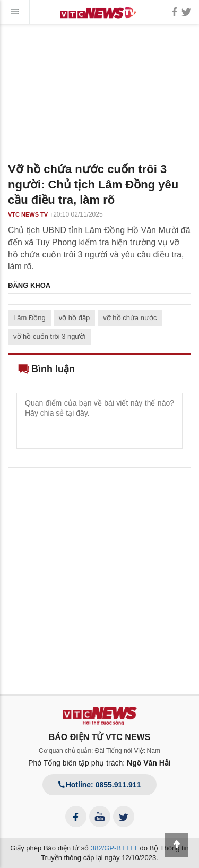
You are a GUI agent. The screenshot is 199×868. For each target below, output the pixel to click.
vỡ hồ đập (74, 318)
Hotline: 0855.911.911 (100, 785)
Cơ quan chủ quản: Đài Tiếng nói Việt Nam (99, 751)
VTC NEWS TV (28, 214)
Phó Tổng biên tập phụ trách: (99, 763)
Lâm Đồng (29, 318)
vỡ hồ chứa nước (130, 318)
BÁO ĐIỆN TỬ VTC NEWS (100, 737)
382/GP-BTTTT (114, 848)
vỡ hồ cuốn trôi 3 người (49, 336)
